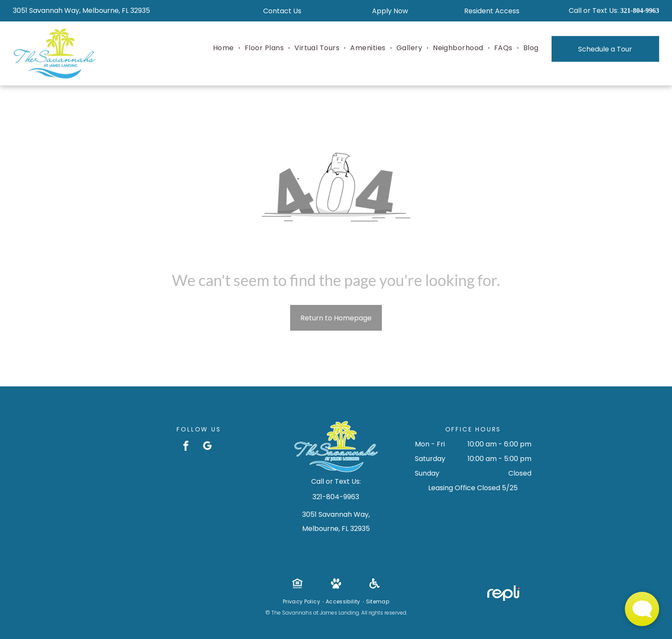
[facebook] (186, 447)
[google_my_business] (207, 447)
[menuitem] (225, 48)
